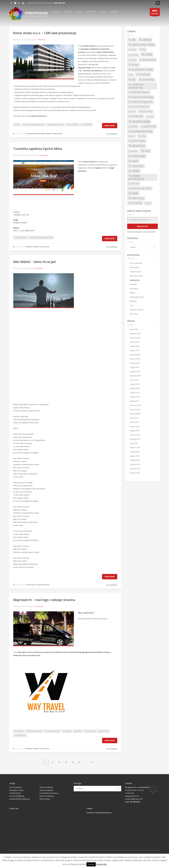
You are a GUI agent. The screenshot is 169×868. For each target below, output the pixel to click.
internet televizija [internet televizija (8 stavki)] (142, 97)
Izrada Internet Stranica (49, 793)
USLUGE (79, 12)
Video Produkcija (46, 787)
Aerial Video (135, 267)
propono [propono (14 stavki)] (139, 146)
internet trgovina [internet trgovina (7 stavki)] (142, 102)
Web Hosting (45, 799)
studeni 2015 (135, 435)
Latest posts (57, 134)
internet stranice (56, 125)
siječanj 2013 (135, 473)
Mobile (132, 293)
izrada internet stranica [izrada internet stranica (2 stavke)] (140, 107)
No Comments (112, 134)
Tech (132, 305)
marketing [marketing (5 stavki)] (137, 116)
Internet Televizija (47, 796)
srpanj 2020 (134, 342)
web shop (134, 314)
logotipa (98, 168)
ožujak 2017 (134, 401)
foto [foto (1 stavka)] (132, 75)
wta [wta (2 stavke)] (149, 203)
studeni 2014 (135, 464)
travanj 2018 (135, 388)
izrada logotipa (53, 731)
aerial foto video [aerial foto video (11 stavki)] (143, 45)
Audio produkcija (46, 790)
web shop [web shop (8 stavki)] (138, 198)
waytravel (104, 731)
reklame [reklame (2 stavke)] (134, 151)
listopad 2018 (135, 376)
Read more (110, 126)
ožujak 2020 (134, 350)
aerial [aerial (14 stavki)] (147, 40)
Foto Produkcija (15, 787)
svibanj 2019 (135, 363)
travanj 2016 (135, 426)
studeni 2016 (135, 409)
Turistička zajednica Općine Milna (38, 149)
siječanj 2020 (135, 355)
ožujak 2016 (134, 431)
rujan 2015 (134, 443)
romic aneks (73, 125)
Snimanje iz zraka (16, 790)
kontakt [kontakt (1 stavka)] (133, 112)
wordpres (87, 125)
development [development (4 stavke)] (149, 60)
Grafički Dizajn (15, 793)
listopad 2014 (135, 469)
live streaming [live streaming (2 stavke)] (147, 111)
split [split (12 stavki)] (135, 161)
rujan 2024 (134, 329)
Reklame (133, 301)
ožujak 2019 (134, 367)
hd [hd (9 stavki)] (134, 80)
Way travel (27, 655)
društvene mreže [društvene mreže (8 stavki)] (142, 69)
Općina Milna (22, 238)
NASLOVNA (56, 12)
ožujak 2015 (134, 456)
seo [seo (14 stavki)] (147, 151)
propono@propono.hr (134, 799)
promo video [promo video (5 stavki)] (138, 141)
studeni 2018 (135, 371)
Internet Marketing (17, 796)
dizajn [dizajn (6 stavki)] (135, 65)
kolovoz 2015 (135, 447)
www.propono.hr (132, 796)
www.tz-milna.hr (89, 162)
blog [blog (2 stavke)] (144, 49)
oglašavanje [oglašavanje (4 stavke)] (150, 126)
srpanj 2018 (134, 384)
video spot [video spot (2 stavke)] (135, 183)
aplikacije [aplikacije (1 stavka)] (133, 50)
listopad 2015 (135, 439)
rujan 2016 (134, 418)
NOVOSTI (103, 12)
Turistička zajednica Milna (42, 238)
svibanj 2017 (135, 397)
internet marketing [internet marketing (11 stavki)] (136, 86)
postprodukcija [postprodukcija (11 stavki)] (142, 131)
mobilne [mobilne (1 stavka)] (151, 117)
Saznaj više (101, 864)
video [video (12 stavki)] (136, 171)
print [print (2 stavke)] (133, 136)
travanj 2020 (135, 346)
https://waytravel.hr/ (86, 613)
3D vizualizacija (136, 263)
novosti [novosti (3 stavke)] (134, 126)
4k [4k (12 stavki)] (134, 40)
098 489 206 (59, 3)
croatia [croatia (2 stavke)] (133, 60)
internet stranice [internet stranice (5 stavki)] (140, 92)
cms (18, 125)
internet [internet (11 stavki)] (148, 79)
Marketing (134, 288)
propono (42, 40)
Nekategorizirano (137, 297)
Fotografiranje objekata (35, 125)
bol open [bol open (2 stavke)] (134, 55)
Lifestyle (133, 284)
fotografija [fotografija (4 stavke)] (144, 74)
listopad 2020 (135, 333)
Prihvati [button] (91, 864)
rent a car (91, 731)
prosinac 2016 (135, 405)
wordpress (21, 735)
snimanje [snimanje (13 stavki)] (139, 156)
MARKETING (91, 12)
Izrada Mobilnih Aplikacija (19, 799)
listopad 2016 (135, 414)
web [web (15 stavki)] (135, 193)
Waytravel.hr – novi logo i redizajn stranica (44, 600)
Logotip (68, 731)
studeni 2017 (135, 393)
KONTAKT (115, 12)
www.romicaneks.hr (39, 116)
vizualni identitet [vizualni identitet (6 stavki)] (141, 188)
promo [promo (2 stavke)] (143, 136)
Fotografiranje (32, 134)
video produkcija (43, 585)
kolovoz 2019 (135, 359)
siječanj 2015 (135, 460)
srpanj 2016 (134, 422)
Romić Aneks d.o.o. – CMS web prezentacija (45, 33)
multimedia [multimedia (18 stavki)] (141, 121)
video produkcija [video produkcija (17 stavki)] (136, 177)
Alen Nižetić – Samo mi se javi (35, 262)
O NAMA (68, 12)
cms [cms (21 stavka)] (149, 54)
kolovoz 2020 (135, 338)
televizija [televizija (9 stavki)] (138, 166)
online (79, 731)
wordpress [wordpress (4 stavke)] (137, 203)
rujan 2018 (134, 380)
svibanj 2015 (135, 452)
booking (20, 731)
